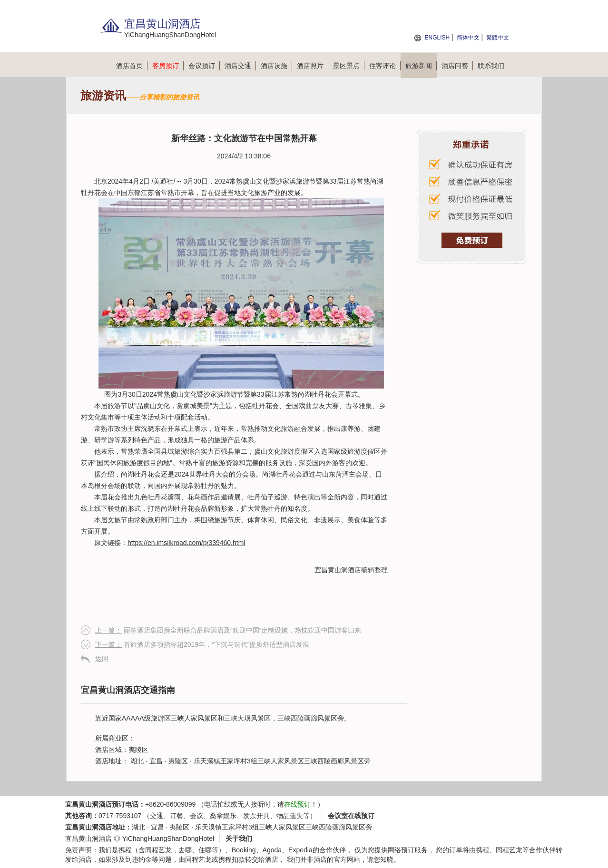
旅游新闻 (421, 66)
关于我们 (239, 839)
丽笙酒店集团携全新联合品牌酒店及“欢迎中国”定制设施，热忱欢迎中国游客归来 (228, 630)
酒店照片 (313, 66)
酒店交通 (240, 66)
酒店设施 (276, 66)
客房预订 (168, 66)
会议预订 (204, 66)
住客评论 (385, 66)
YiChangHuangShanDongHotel (168, 839)
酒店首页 (132, 66)
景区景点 (349, 66)
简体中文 (468, 38)
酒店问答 (457, 66)
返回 (102, 659)
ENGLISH (437, 38)
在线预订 (297, 804)
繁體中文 (498, 38)
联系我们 (491, 66)
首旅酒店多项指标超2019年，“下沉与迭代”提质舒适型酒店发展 (202, 644)
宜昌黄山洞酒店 (338, 570)
